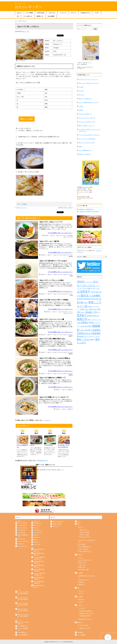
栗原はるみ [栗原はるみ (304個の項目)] (96, 316)
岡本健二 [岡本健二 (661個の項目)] (89, 312)
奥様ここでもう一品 (85, 628)
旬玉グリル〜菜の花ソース (85, 114)
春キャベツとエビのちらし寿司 (86, 143)
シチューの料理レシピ (23, 635)
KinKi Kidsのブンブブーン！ (86, 619)
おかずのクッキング (84, 580)
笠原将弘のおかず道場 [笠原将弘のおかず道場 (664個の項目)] (87, 333)
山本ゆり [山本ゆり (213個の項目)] (83, 313)
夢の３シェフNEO (85, 532)
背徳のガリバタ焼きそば (85, 154)
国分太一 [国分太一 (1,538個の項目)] (86, 295)
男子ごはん (82, 599)
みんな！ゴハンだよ (61, 235)
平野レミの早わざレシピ (85, 551)
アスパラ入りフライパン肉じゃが (87, 118)
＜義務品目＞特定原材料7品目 (86, 209)
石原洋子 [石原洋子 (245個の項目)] (82, 330)
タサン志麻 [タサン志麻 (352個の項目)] (87, 288)
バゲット (81, 558)
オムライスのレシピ (23, 546)
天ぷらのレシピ (43, 461)
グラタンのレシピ (22, 525)
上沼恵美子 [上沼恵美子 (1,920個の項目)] (84, 292)
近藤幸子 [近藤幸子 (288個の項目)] (92, 340)
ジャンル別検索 (81, 635)
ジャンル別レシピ (28, 16)
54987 (84, 197)
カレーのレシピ (21, 532)
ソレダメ (97, 13)
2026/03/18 (43, 335)
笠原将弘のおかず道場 (86, 611)
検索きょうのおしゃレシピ (87, 613)
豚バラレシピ (37, 525)
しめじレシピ (37, 544)
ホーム (17, 21)
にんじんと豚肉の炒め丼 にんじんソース (89, 102)
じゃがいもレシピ (38, 532)
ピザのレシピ (21, 544)
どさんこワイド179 (84, 625)
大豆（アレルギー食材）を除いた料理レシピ (23, 611)
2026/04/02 (46, 235)
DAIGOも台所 (41, 13)
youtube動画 (51, 16)
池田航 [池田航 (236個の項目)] (79, 323)
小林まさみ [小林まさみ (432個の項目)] (84, 309)
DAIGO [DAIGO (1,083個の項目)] (81, 282)
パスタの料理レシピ (23, 632)
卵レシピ (36, 540)
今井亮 (71, 276)
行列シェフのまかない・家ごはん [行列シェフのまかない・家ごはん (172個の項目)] (92, 337)
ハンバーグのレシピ (23, 528)
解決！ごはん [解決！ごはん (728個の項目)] (83, 339)
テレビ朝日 (80, 573)
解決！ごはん (84, 530)
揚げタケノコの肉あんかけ (85, 99)
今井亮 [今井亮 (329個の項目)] (93, 292)
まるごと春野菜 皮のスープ (86, 150)
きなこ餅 (81, 91)
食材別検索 (80, 632)
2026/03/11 (43, 352)
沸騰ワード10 (82, 567)
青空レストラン (83, 562)
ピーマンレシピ (37, 530)
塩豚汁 (80, 146)
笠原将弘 (71, 256)
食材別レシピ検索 (57, 524)
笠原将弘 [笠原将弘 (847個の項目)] (96, 330)
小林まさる (70, 390)
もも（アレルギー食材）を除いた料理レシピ (23, 599)
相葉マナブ (82, 582)
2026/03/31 (43, 274)
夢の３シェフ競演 (85, 534)
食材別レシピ (40, 16)
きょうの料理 (29, 13)
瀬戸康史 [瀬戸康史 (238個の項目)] (83, 326)
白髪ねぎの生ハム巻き (65, 208)
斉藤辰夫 (71, 354)
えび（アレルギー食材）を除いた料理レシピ (23, 605)
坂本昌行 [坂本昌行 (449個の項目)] (80, 299)
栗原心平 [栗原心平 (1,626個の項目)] (82, 319)
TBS (78, 588)
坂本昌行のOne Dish (85, 616)
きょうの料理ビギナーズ (85, 547)
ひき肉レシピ (37, 537)
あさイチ (19, 13)
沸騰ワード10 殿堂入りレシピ (45, 465)
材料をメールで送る (27, 119)
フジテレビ (80, 605)
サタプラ (81, 593)
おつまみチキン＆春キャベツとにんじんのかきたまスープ (89, 130)
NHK (20, 21)
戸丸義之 (24, 204)
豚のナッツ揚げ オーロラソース (87, 126)
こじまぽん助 (69, 235)
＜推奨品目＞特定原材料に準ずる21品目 (89, 212)
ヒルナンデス (52, 13)
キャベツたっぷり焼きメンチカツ (87, 122)
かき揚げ (81, 106)
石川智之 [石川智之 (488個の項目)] (88, 330)
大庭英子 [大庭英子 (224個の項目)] (86, 303)
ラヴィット (74, 13)
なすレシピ (36, 528)
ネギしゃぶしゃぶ (22, 208)
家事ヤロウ (82, 585)
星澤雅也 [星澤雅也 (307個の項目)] (89, 316)
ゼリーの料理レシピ (23, 626)
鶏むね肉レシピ (37, 523)
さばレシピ (36, 535)
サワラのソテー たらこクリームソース (88, 79)
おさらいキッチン (29, 7)
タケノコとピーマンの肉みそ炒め (87, 139)
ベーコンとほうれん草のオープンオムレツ (89, 135)
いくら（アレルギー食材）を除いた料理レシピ (23, 593)
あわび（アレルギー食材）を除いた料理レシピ (23, 616)
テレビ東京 (80, 596)
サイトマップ (56, 526)
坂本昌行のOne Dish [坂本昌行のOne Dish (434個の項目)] (91, 299)
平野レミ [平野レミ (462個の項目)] (97, 312)
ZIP (18, 16)
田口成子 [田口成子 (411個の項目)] (89, 326)
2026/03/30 (48, 312)
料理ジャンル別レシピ (58, 521)
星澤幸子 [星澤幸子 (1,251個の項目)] (82, 315)
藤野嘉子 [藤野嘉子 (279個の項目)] (82, 336)
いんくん (70, 312)
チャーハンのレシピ (23, 523)
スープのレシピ (21, 530)
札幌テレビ (80, 622)
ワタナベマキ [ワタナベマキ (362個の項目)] (95, 288)
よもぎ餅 (81, 87)
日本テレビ (80, 555)
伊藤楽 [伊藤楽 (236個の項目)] (97, 292)
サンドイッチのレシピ (23, 541)
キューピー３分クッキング (85, 560)
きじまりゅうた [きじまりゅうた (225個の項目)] (89, 282)
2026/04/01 (43, 255)
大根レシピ (36, 542)
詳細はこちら (60, 470)
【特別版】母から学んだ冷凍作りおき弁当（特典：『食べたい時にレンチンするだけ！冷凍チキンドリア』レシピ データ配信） (85, 191)
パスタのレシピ (21, 539)
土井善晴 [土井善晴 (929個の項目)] (96, 296)
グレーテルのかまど (84, 549)
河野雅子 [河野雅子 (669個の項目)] (85, 323)
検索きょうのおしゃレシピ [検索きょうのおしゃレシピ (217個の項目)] (94, 320)
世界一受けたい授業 (84, 570)
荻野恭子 (71, 336)
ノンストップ (63, 13)
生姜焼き (81, 110)
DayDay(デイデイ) (85, 13)
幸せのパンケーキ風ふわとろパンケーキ (89, 83)
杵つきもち (82, 95)
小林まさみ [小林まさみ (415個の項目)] (92, 309)
